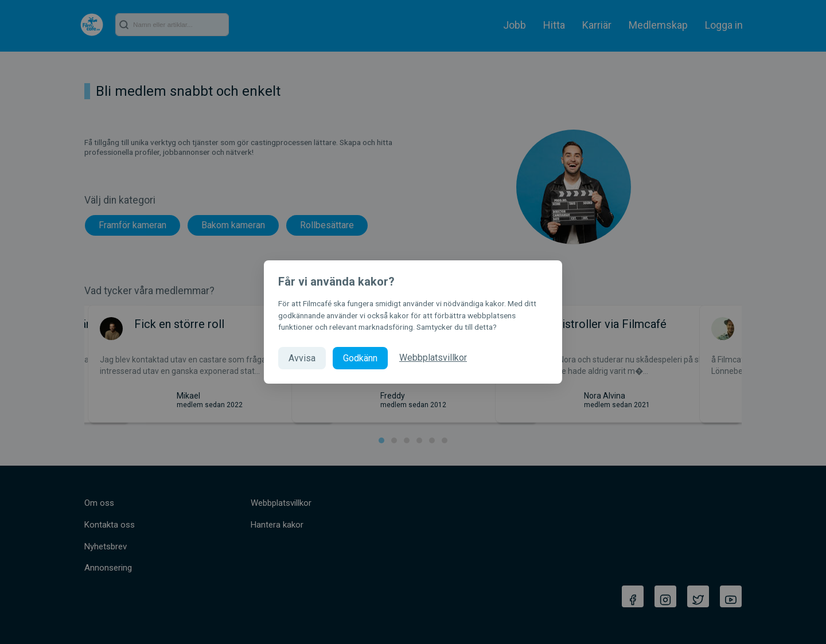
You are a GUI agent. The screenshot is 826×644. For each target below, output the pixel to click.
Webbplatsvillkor (433, 358)
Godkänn (360, 358)
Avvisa (302, 358)
